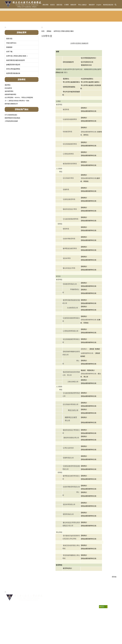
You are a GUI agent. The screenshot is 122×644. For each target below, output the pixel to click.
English (99, 5)
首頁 (43, 56)
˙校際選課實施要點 (69, 111)
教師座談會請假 (108, 5)
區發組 (86, 347)
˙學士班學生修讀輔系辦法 (71, 107)
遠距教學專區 (9, 116)
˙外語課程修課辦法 (87, 103)
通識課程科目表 (86, 90)
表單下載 (9, 76)
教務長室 (12, 43)
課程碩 (92, 373)
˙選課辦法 (66, 103)
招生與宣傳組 (31, 43)
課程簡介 (84, 404)
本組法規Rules (11, 67)
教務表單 (73, 5)
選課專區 (8, 109)
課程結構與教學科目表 (89, 408)
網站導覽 (46, 5)
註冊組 (51, 43)
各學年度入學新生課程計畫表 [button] (17, 80)
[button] (116, 5)
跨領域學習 (8, 113)
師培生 (86, 159)
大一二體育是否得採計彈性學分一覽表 (17, 125)
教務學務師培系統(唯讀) (12, 142)
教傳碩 (97, 373)
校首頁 (52, 5)
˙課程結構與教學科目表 (88, 136)
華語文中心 (91, 43)
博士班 (86, 401)
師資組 (86, 206)
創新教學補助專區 (10, 119)
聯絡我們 (92, 5)
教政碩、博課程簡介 (88, 395)
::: (40, 5)
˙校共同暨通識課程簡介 (88, 82)
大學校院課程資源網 (11, 145)
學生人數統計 (83, 5)
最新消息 (59, 5)
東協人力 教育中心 (110, 43)
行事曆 (66, 5)
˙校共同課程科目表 (87, 86)
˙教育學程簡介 (67, 593)
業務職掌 (9, 72)
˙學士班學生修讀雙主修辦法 (90, 107)
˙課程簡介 (84, 132)
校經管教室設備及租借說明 (15, 85)
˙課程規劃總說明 (68, 86)
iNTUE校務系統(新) (11, 139)
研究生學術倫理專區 (13, 93)
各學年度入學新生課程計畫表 (64, 56)
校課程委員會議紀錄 (13, 98)
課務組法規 (59, 97)
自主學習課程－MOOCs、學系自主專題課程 (19, 122)
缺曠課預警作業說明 (13, 89)
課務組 (71, 43)
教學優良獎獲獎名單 (11, 128)
